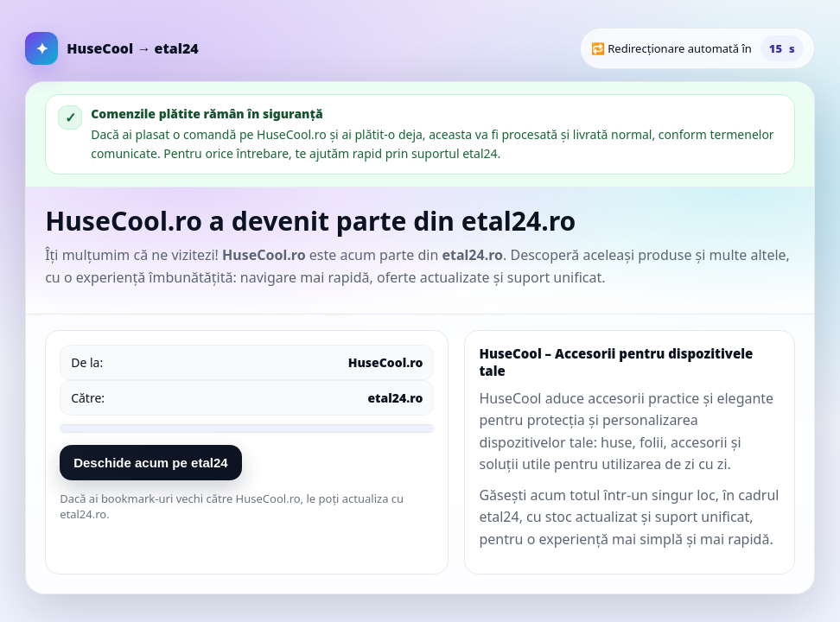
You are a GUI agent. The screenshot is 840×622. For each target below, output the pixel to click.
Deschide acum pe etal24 (150, 463)
